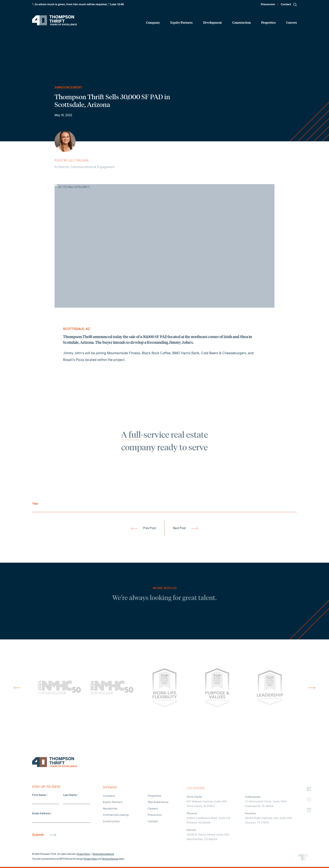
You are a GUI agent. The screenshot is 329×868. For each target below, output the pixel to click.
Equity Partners (181, 22)
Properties (268, 22)
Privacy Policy (83, 854)
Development (212, 22)
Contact (286, 5)
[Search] (295, 5)
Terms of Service (110, 859)
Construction (242, 22)
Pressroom (268, 5)
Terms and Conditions (103, 854)
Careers (292, 22)
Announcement (68, 88)
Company (153, 22)
